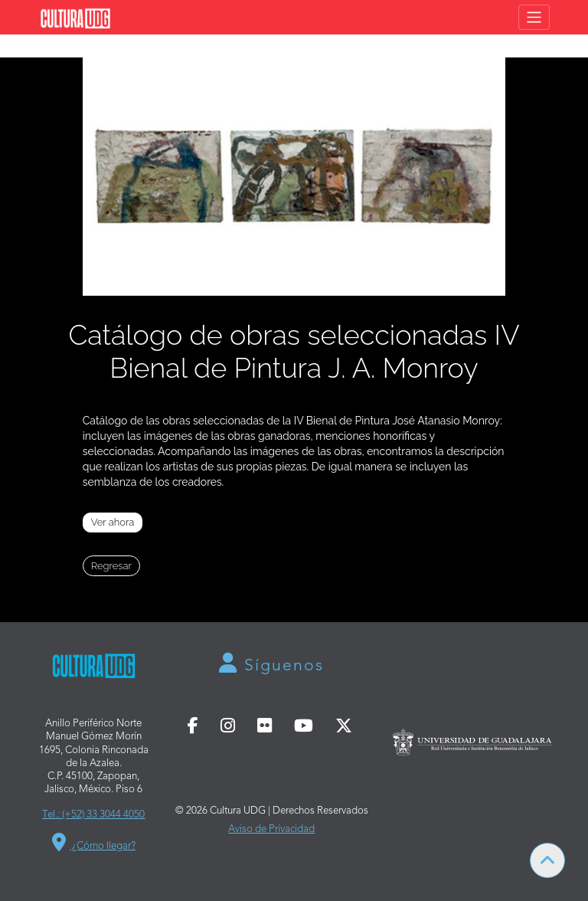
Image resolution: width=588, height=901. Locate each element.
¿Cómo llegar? (94, 842)
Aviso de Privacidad (271, 829)
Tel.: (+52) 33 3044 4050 (93, 815)
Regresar (111, 566)
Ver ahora (113, 522)
